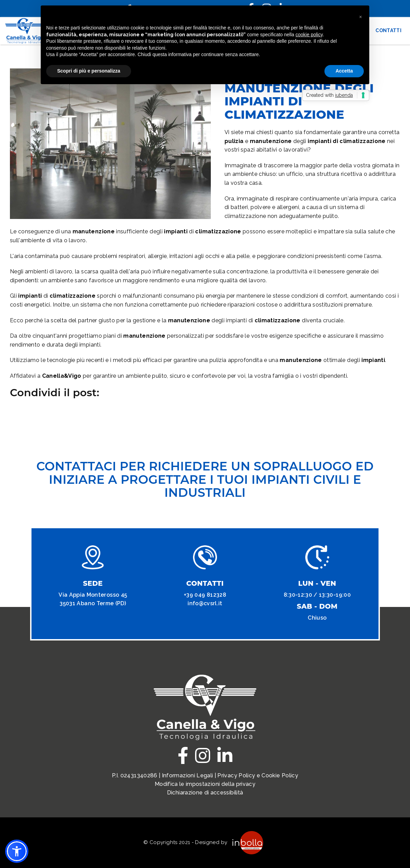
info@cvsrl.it (205, 603)
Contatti (388, 30)
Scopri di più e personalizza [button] (89, 71)
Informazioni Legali (188, 775)
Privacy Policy (236, 775)
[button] (17, 851)
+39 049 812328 (205, 595)
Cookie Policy (280, 775)
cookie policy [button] (309, 35)
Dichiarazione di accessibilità (205, 793)
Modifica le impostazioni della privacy (205, 784)
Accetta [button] (344, 71)
